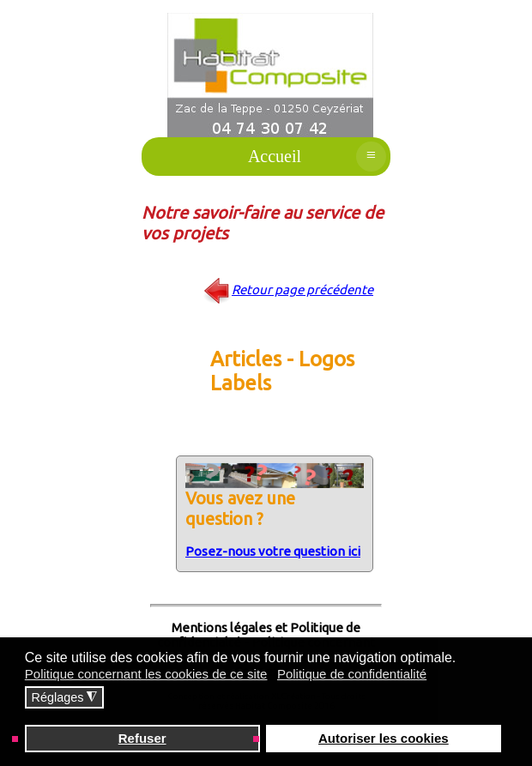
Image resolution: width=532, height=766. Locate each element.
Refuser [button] (142, 738)
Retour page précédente (302, 290)
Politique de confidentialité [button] (352, 674)
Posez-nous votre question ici (273, 551)
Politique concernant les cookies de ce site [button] (146, 674)
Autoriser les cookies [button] (384, 738)
